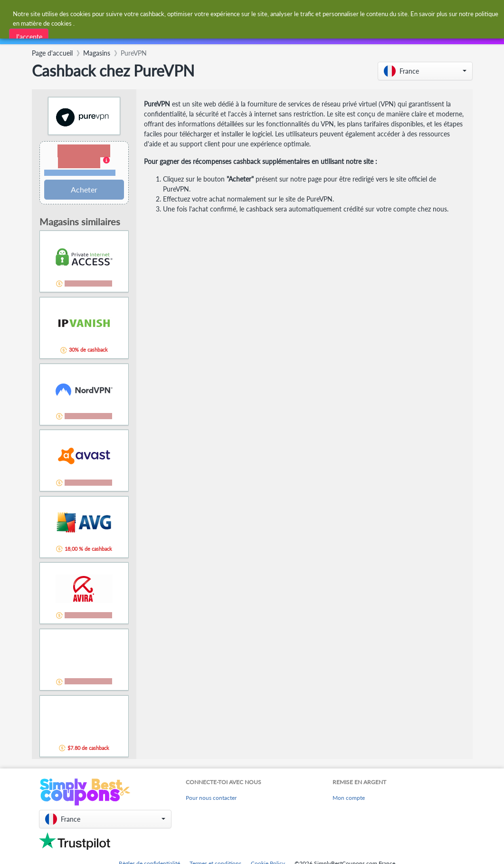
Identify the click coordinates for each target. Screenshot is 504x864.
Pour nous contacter (211, 798)
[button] (425, 71)
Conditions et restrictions (80, 173)
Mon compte (349, 798)
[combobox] (229, 14)
